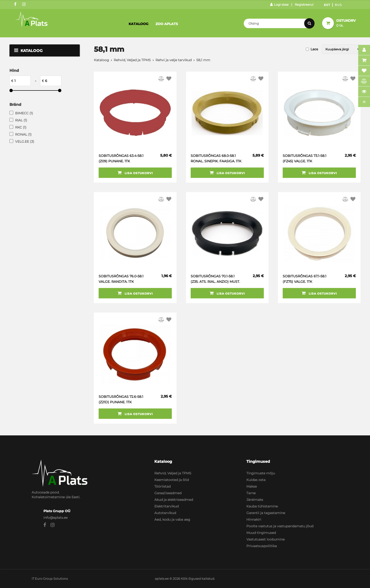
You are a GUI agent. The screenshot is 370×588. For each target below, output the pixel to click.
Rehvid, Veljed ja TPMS (132, 60)
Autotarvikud (165, 513)
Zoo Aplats (167, 24)
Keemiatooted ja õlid (172, 480)
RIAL (21, 120)
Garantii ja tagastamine (266, 513)
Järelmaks (255, 500)
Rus (338, 5)
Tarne (251, 493)
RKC (21, 127)
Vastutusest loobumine (265, 539)
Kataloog (139, 24)
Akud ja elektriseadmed (174, 500)
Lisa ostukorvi (135, 173)
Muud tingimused (261, 533)
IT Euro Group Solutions (50, 579)
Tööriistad (162, 486)
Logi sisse (279, 4)
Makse (252, 486)
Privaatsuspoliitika (262, 546)
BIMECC (24, 113)
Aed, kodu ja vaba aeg (172, 519)
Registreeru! (304, 4)
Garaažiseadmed (168, 493)
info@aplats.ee (55, 518)
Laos (314, 49)
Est (327, 5)
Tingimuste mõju (261, 473)
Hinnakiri (254, 519)
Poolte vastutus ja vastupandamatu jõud (280, 526)
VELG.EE (25, 142)
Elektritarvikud (166, 506)
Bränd (15, 105)
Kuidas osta (256, 480)
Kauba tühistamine (262, 506)
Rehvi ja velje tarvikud (174, 60)
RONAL (23, 134)
